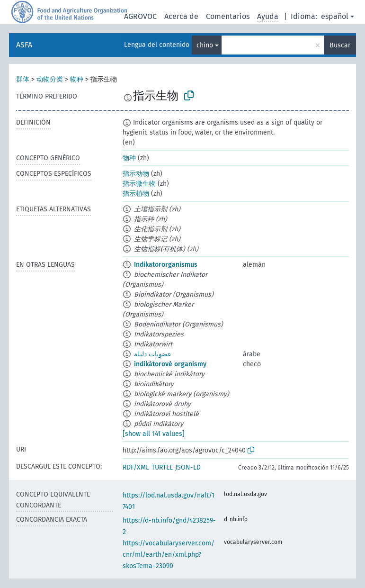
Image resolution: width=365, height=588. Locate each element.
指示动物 (136, 174)
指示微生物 (139, 184)
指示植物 (136, 194)
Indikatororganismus (166, 265)
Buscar (340, 45)
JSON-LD (188, 467)
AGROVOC (140, 16)
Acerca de (181, 16)
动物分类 (50, 79)
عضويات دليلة (153, 354)
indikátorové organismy (170, 364)
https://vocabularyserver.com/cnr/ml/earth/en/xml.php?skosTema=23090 (169, 555)
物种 (77, 79)
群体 (23, 79)
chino (205, 45)
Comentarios (228, 16)
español (335, 16)
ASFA (24, 45)
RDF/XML (136, 467)
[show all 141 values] (154, 434)
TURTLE (162, 467)
